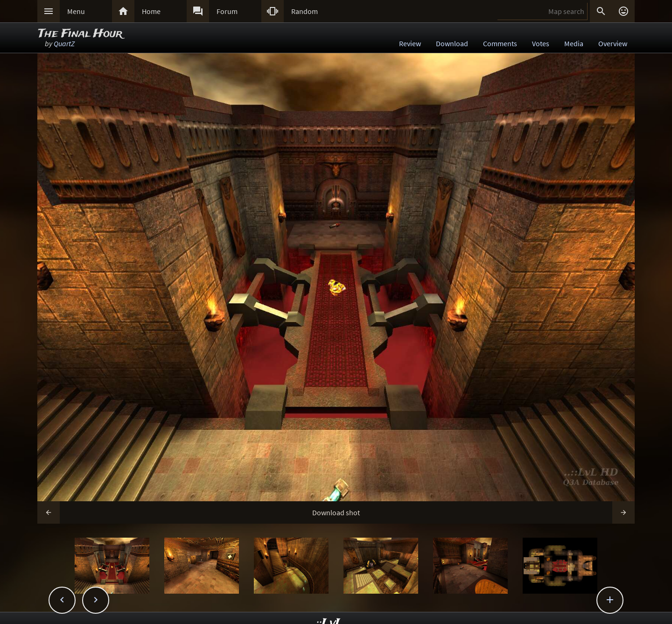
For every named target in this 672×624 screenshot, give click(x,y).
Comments (500, 43)
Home (151, 11)
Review (410, 43)
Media (574, 43)
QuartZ (64, 43)
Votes (541, 43)
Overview (613, 43)
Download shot (336, 512)
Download (452, 43)
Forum (227, 11)
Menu (76, 11)
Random (304, 11)
